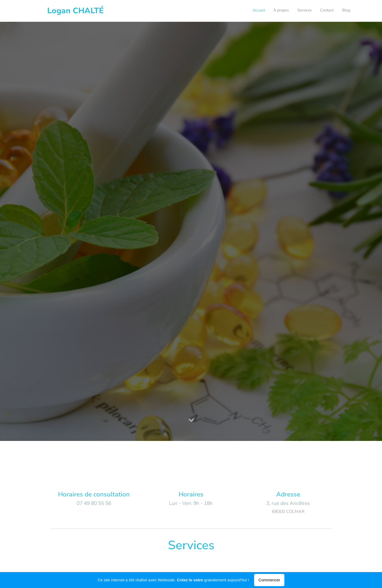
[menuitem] (318, 11)
